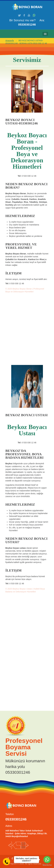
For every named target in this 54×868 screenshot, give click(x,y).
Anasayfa (10, 41)
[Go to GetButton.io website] (47, 865)
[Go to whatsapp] (47, 860)
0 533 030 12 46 (29, 176)
